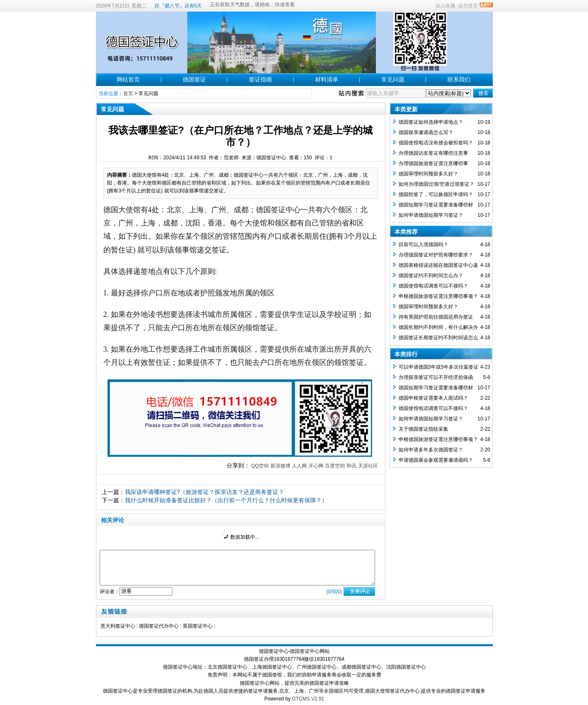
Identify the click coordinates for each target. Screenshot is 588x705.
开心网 (316, 466)
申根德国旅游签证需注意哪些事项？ (438, 296)
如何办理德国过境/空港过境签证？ (436, 184)
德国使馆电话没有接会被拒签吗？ (436, 143)
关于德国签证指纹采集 (423, 429)
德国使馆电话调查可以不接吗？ (433, 286)
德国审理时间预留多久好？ (428, 174)
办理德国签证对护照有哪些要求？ (436, 255)
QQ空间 (260, 466)
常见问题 (393, 79)
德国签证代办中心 (159, 626)
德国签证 (194, 79)
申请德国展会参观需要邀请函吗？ (436, 460)
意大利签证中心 (118, 626)
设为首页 (468, 6)
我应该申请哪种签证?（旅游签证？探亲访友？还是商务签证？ (205, 492)
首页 (128, 94)
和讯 (351, 466)
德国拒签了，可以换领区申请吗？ (436, 194)
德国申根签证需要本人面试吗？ (433, 398)
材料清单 (327, 79)
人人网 (299, 466)
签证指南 (261, 79)
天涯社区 (368, 466)
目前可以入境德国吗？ (423, 245)
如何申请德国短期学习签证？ (431, 215)
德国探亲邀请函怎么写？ (426, 132)
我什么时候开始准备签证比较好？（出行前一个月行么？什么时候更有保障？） (226, 500)
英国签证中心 (198, 626)
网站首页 (128, 79)
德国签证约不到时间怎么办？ (431, 276)
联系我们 (459, 79)
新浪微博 (280, 466)
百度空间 (335, 466)
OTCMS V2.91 (308, 699)
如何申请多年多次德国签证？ (431, 450)
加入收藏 (445, 6)
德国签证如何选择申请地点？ (431, 122)
